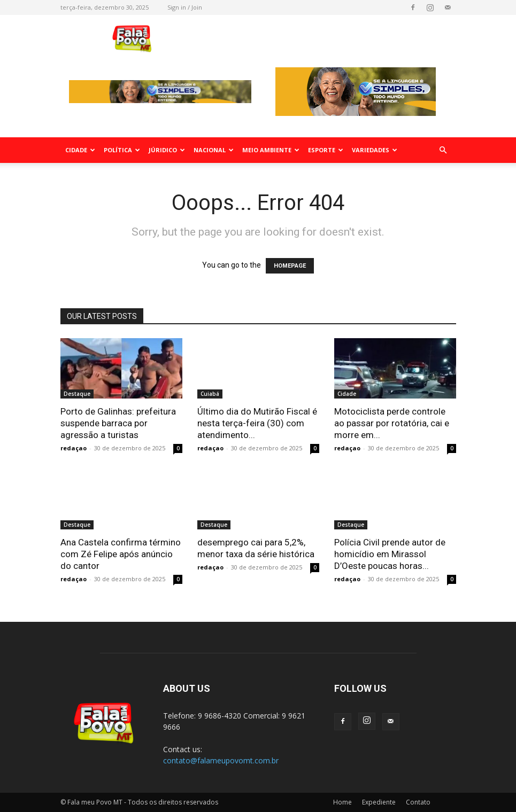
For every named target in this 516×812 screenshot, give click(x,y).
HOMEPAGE (290, 266)
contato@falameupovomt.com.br (221, 760)
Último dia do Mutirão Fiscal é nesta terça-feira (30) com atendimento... (257, 423)
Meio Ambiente (271, 150)
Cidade (80, 150)
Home (342, 802)
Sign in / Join (185, 7)
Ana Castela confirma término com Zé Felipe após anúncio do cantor (121, 554)
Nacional (214, 150)
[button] (443, 150)
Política (122, 150)
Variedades (375, 150)
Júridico (167, 150)
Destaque (77, 394)
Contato (418, 802)
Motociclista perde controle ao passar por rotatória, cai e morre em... (392, 423)
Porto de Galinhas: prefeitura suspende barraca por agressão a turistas (118, 423)
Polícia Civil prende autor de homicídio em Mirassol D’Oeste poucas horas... (390, 554)
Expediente (379, 802)
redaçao (74, 448)
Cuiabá (210, 394)
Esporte (326, 150)
